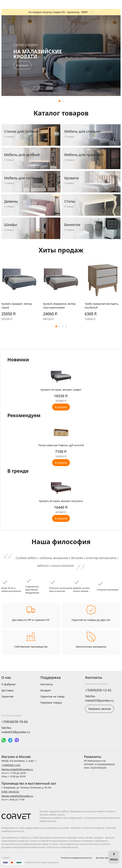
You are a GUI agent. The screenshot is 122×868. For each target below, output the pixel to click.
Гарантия (7, 696)
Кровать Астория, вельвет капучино (61, 501)
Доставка (7, 690)
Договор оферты (104, 858)
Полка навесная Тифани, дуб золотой (61, 445)
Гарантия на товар (52, 696)
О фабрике (8, 684)
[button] (59, 101)
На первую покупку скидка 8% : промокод (58, 12)
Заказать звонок (100, 709)
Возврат (46, 690)
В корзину (61, 407)
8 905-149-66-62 (10, 792)
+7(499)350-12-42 (98, 690)
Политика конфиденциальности (76, 858)
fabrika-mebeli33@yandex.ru (17, 769)
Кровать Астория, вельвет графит (61, 390)
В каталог (22, 65)
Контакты (47, 684)
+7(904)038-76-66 (15, 722)
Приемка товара (51, 702)
